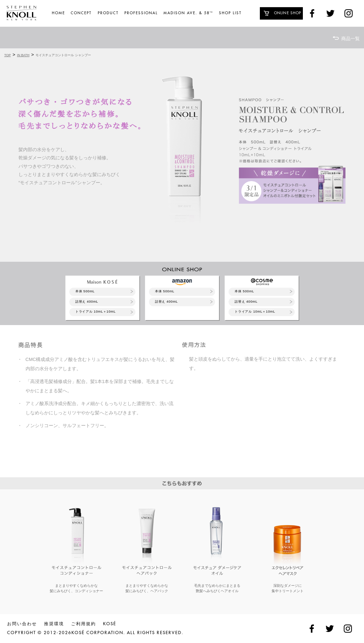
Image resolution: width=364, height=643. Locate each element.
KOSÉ (110, 624)
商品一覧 (350, 39)
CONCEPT (81, 13)
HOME (58, 13)
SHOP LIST (230, 13)
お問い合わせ (22, 624)
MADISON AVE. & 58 (188, 13)
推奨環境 (54, 624)
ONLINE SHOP (288, 13)
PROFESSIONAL (141, 13)
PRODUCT (108, 13)
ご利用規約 (84, 624)
